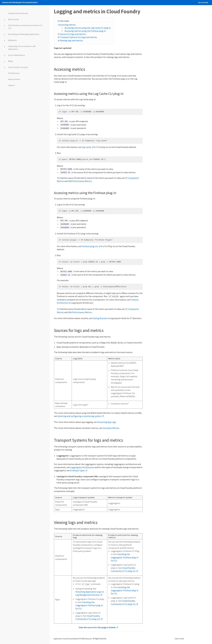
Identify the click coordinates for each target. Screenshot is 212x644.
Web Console (13, 19)
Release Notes (14, 79)
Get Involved (203, 2)
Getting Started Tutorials (18, 13)
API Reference (14, 73)
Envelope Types (77, 470)
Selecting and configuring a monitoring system (79, 416)
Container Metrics (111, 428)
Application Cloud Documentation (66, 638)
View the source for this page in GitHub (97, 627)
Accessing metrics (67, 25)
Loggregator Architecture (82, 467)
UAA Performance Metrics (80, 181)
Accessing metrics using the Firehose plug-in (85, 31)
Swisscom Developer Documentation (20, 2)
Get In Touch (179, 638)
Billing (10, 61)
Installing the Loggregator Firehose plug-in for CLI (125, 557)
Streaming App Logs (107, 422)
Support (11, 85)
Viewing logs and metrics (71, 40)
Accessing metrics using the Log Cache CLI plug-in (88, 28)
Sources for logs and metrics (73, 34)
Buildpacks (13, 40)
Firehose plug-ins (90, 246)
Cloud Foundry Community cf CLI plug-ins (123, 602)
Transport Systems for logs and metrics (79, 37)
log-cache (86, 147)
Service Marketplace (16, 55)
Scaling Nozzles (100, 318)
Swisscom (88, 638)
